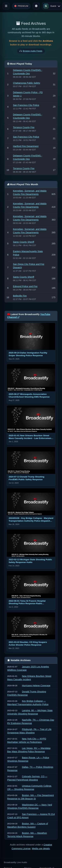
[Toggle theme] (36, 6)
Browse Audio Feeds (33, 51)
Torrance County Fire (24, 127)
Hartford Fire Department (26, 146)
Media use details (41, 849)
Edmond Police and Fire (25, 286)
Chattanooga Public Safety (27, 83)
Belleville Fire (20, 296)
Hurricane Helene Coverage (36, 686)
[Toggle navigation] (6, 6)
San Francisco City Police (26, 105)
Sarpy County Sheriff (24, 242)
